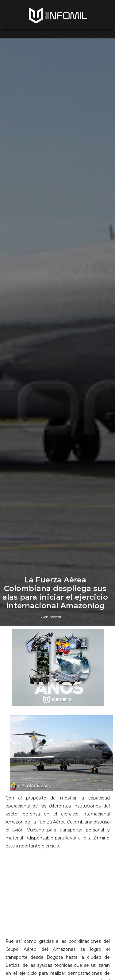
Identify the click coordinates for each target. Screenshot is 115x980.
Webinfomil (51, 617)
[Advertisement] (58, 896)
